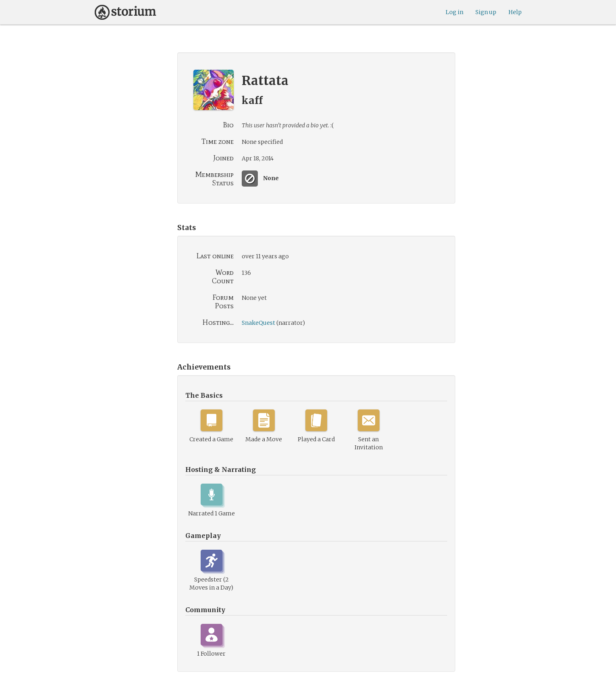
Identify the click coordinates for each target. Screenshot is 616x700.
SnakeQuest (258, 323)
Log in (454, 12)
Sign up (486, 12)
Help (515, 12)
